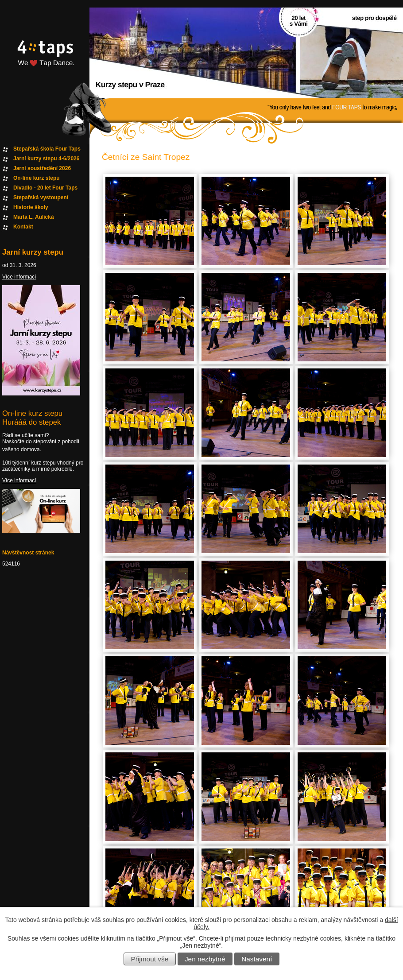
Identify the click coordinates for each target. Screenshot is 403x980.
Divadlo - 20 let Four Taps (45, 188)
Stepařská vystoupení (41, 198)
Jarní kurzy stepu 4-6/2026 (46, 159)
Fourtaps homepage (44, 64)
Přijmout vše (150, 959)
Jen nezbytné (205, 959)
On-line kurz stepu (37, 178)
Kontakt (23, 227)
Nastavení (257, 959)
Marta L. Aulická (34, 217)
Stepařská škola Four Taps (47, 149)
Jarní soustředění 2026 (42, 168)
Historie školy (31, 207)
